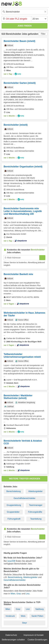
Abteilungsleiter (35, 491)
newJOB (11, 561)
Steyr (24, 623)
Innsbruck (10, 616)
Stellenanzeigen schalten (13, 640)
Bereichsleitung (14, 491)
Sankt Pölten (37, 616)
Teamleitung (36, 519)
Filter (43, 34)
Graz (19, 594)
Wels (23, 616)
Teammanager (36, 505)
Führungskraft (14, 519)
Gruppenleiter (13, 512)
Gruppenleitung (14, 505)
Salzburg (39, 609)
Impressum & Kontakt (34, 635)
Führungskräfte (35, 512)
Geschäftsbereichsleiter (24, 498)
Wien (13, 594)
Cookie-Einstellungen (37, 640)
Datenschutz (11, 635)
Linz (28, 594)
